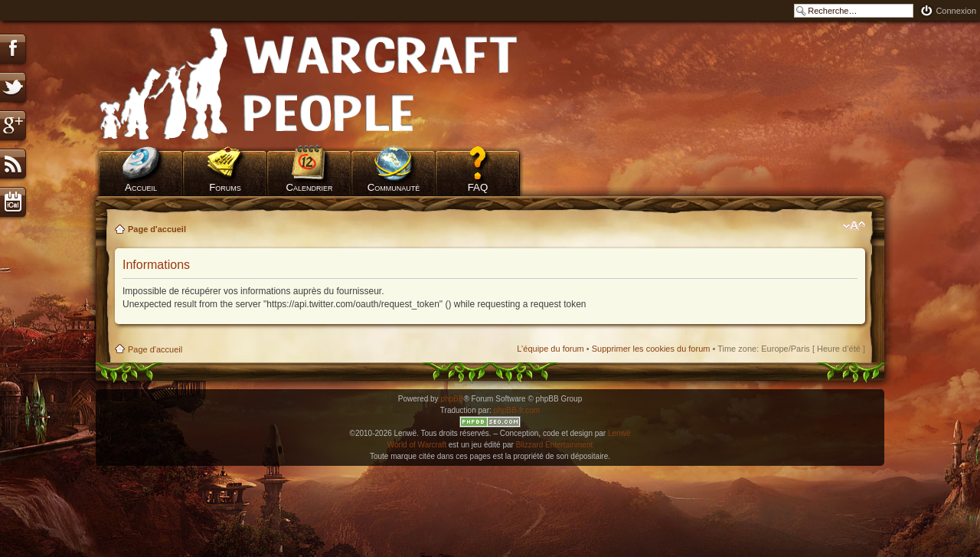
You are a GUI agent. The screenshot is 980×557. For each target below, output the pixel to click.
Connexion (956, 11)
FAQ (478, 187)
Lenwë (619, 433)
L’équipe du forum (550, 349)
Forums (225, 187)
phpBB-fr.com (517, 410)
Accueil (141, 187)
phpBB (452, 399)
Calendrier (309, 187)
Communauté (394, 187)
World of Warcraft (417, 445)
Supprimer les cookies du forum (651, 349)
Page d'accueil (157, 229)
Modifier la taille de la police (854, 226)
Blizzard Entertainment (555, 445)
